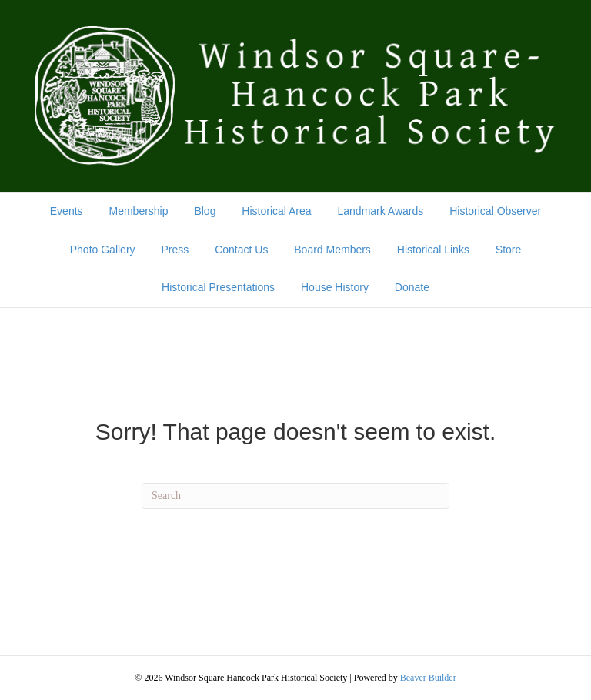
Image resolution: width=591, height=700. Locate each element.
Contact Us (241, 250)
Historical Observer (495, 211)
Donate (412, 287)
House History (335, 287)
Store (508, 250)
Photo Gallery (103, 250)
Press (175, 250)
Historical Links (433, 250)
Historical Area (276, 211)
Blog (205, 211)
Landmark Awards (380, 211)
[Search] (295, 496)
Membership (138, 211)
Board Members (332, 250)
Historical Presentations (218, 287)
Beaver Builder (428, 678)
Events (67, 211)
